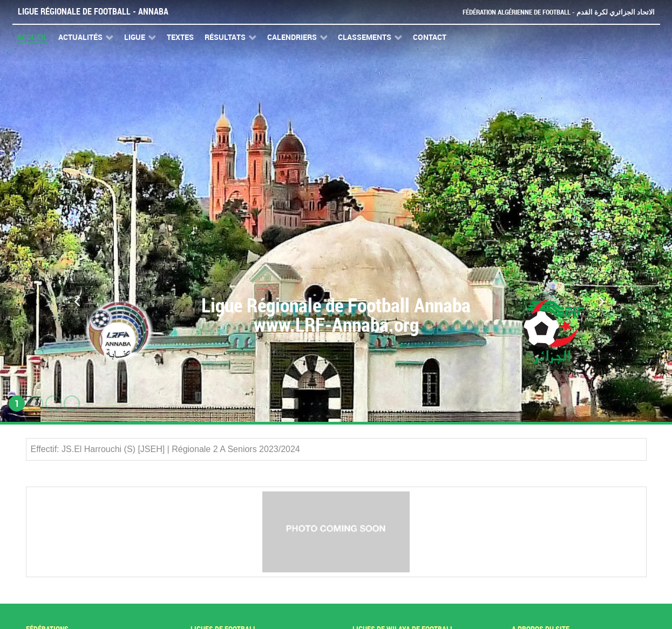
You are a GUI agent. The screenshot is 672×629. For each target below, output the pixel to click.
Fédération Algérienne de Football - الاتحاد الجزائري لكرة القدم (559, 12)
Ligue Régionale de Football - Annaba (93, 12)
